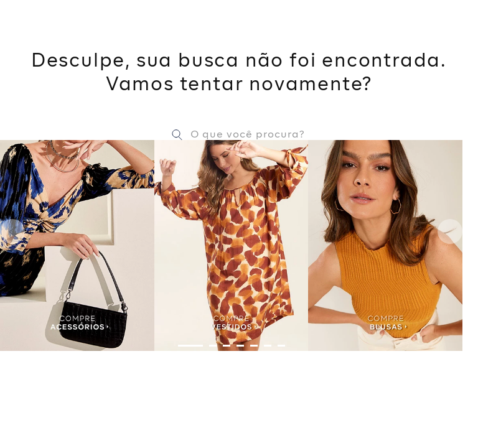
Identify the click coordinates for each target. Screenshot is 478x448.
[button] (190, 346)
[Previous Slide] (12, 231)
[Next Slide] (450, 231)
